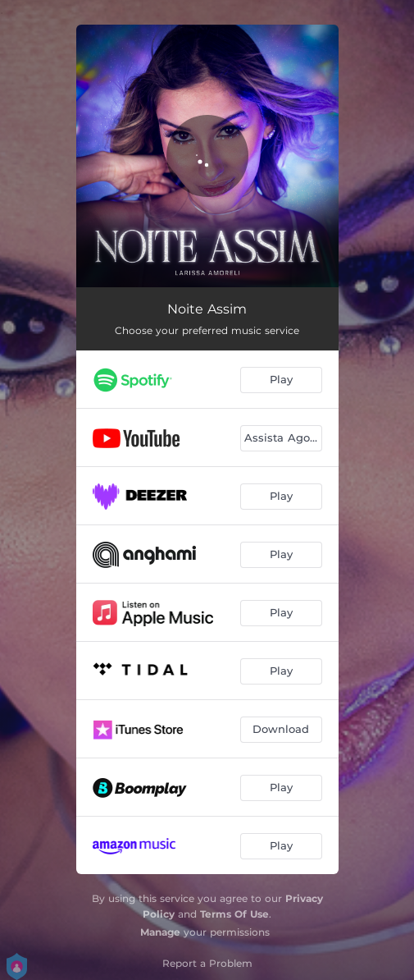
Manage (160, 932)
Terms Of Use (234, 914)
